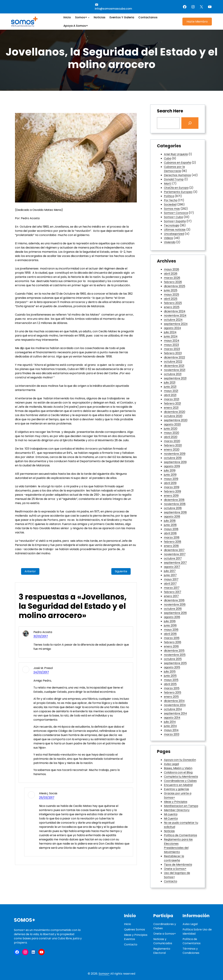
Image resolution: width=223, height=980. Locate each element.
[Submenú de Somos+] (89, 17)
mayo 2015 (171, 680)
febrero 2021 (172, 403)
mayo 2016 (171, 630)
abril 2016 (170, 634)
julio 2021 (170, 382)
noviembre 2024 (175, 315)
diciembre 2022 (174, 357)
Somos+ (25, 920)
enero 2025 (172, 307)
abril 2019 (170, 483)
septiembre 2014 (175, 713)
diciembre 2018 (174, 500)
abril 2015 (170, 684)
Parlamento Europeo (178, 192)
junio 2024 (171, 336)
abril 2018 (170, 533)
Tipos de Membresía (178, 865)
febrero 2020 (173, 445)
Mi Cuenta (171, 818)
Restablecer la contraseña (174, 858)
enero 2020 (172, 450)
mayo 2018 (171, 529)
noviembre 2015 (175, 655)
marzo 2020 (172, 441)
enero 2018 (171, 546)
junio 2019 (170, 475)
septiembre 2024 (176, 324)
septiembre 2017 (175, 563)
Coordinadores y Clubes (180, 781)
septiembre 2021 (175, 378)
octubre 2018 (173, 508)
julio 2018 (170, 521)
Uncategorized (174, 234)
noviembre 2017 (175, 554)
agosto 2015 (172, 667)
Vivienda (170, 242)
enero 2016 (171, 646)
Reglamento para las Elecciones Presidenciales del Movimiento (178, 846)
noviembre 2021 (175, 370)
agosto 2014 (172, 718)
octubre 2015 (173, 659)
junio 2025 (171, 290)
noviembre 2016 (175, 604)
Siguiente (121, 571)
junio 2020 (171, 429)
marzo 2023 (172, 349)
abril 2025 (171, 299)
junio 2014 (170, 726)
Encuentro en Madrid (178, 785)
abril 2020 (171, 437)
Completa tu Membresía (181, 777)
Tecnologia (172, 225)
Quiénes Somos (134, 929)
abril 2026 (171, 274)
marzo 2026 (172, 278)
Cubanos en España (178, 163)
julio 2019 (170, 470)
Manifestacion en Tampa (181, 806)
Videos (168, 238)
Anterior (30, 571)
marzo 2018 (172, 537)
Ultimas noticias (175, 230)
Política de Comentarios (180, 835)
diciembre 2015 (174, 651)
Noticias (169, 831)
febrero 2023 (173, 353)
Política (169, 196)
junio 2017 (170, 575)
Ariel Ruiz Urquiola (176, 154)
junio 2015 (170, 676)
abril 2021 (170, 395)
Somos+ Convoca (176, 213)
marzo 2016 (172, 638)
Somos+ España (175, 221)
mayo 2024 (172, 341)
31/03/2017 (41, 636)
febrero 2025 (173, 303)
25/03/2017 (47, 798)
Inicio (128, 924)
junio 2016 (170, 625)
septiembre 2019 (175, 462)
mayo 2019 (171, 479)
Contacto (171, 881)
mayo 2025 (172, 295)
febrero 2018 (173, 542)
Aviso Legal (171, 764)
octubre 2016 (173, 609)
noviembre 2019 (175, 454)
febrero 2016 (173, 642)
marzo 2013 (172, 734)
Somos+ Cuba (173, 217)
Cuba (168, 158)
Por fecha (171, 200)
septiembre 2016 (175, 613)
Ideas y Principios (176, 802)
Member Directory (177, 810)
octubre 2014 (173, 709)
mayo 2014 (171, 730)
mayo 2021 (171, 391)
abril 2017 (170, 584)
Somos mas (172, 209)
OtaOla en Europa (176, 188)
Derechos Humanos (177, 175)
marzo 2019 (172, 487)
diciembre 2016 (174, 600)
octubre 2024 (173, 320)
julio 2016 (170, 621)
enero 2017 (171, 596)
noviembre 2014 (175, 705)
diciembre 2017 (174, 550)
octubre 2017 (173, 558)
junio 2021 (170, 387)
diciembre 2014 (174, 701)
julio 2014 (170, 722)
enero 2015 (171, 697)
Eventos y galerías (176, 789)
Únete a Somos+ (175, 869)
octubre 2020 (173, 416)
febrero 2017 (173, 592)
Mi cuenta (171, 814)
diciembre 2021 (174, 366)
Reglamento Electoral (162, 951)
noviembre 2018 (175, 504)
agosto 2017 (172, 567)
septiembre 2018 (175, 512)
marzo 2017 (172, 588)
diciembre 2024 (175, 311)
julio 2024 (170, 332)
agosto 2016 (172, 617)
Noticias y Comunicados (163, 941)
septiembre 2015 (175, 663)
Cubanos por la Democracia (174, 169)
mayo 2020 (172, 433)
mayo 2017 (171, 579)
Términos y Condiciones (191, 951)
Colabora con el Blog (178, 772)
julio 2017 (170, 571)
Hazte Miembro (197, 22)
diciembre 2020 (175, 412)
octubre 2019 (173, 458)
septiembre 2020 (176, 420)
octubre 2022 (173, 362)
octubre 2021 (173, 374)
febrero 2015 (173, 692)
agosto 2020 (172, 424)
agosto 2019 (172, 466)
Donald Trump (174, 179)
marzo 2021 (172, 399)
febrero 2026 (173, 282)
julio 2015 (170, 672)
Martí (168, 184)
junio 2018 (170, 525)
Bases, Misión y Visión (178, 768)
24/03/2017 (41, 672)
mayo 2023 (171, 345)
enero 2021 (171, 408)
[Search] (190, 123)
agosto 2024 (172, 328)
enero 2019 (171, 496)
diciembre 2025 (175, 286)
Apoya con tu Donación (180, 760)
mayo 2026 (172, 269)
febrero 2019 (172, 491)
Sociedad (170, 204)
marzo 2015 (172, 688)
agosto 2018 (172, 517)
